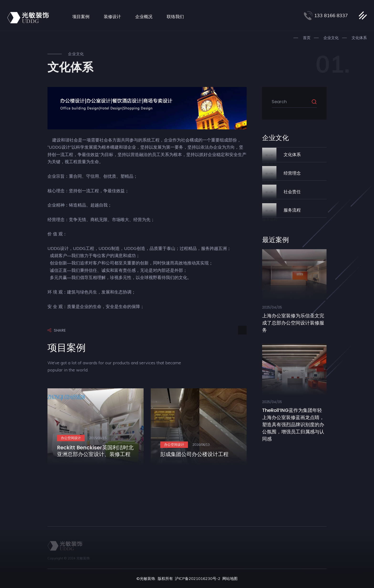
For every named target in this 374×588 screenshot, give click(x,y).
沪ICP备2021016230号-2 (198, 578)
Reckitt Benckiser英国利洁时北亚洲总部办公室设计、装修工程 (95, 451)
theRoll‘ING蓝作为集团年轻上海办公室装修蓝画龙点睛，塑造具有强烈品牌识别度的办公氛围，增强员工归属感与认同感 (293, 425)
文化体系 (359, 38)
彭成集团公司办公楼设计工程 (194, 454)
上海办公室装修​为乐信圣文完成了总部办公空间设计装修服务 (293, 323)
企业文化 (331, 38)
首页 (307, 38)
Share (57, 331)
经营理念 (292, 173)
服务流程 (292, 210)
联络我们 (175, 17)
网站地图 (230, 578)
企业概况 (144, 17)
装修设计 (112, 17)
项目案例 (81, 17)
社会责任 (292, 192)
